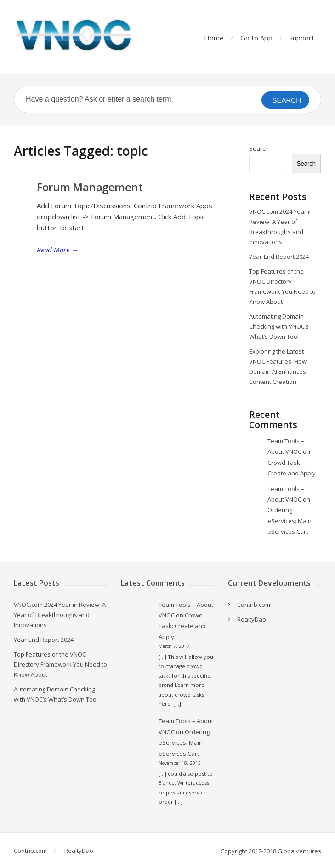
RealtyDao (252, 619)
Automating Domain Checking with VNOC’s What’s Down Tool (279, 326)
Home (214, 38)
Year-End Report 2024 (279, 257)
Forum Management (90, 187)
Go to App (256, 38)
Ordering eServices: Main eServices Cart (290, 521)
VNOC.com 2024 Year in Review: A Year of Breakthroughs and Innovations (60, 615)
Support (302, 38)
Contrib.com (254, 605)
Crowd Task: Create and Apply (182, 626)
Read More (57, 250)
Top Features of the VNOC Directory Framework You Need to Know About (60, 664)
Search (259, 148)
